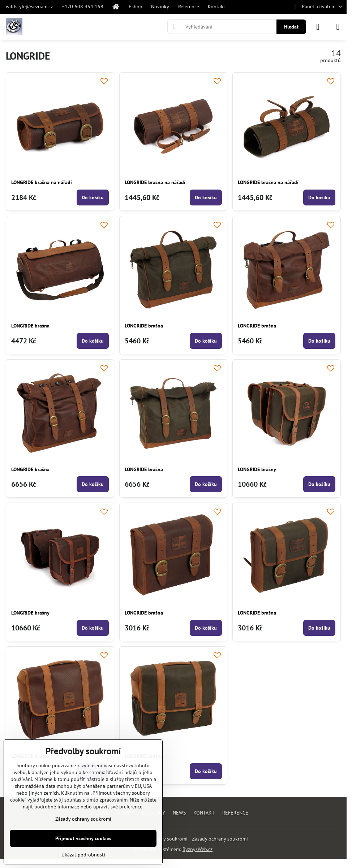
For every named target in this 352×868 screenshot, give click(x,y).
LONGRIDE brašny (257, 469)
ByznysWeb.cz (198, 849)
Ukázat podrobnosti (83, 855)
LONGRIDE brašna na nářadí (42, 182)
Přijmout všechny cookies (83, 838)
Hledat (291, 27)
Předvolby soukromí (166, 839)
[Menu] (338, 27)
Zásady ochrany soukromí (220, 839)
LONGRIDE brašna (30, 326)
